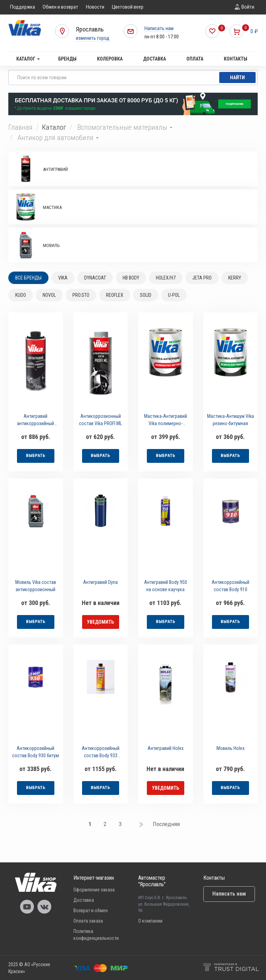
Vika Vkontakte (44, 907)
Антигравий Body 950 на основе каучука (166, 586)
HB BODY (131, 278)
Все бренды (28, 278)
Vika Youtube (27, 907)
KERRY (235, 278)
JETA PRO (202, 278)
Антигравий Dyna (100, 582)
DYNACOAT (95, 278)
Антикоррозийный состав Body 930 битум (36, 752)
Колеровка (110, 59)
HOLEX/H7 (166, 278)
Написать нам (159, 28)
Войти (248, 7)
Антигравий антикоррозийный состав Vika (36, 421)
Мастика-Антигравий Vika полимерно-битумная (166, 421)
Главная (20, 127)
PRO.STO (81, 295)
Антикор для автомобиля (58, 138)
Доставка (154, 59)
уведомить (100, 622)
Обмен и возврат (60, 7)
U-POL (174, 295)
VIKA (63, 278)
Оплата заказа (88, 921)
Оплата (195, 59)
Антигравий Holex (166, 748)
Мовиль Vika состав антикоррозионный (36, 586)
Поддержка (23, 7)
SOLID (146, 295)
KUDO (21, 295)
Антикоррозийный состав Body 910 (230, 586)
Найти (237, 77)
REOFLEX (115, 295)
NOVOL (49, 295)
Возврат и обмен (91, 910)
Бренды (67, 59)
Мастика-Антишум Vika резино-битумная (230, 420)
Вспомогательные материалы (125, 127)
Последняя (166, 824)
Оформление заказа (94, 890)
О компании (150, 921)
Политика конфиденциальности (96, 935)
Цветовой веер (128, 7)
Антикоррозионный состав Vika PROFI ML (100, 420)
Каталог (28, 59)
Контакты (236, 59)
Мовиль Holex (230, 748)
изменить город (93, 38)
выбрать (36, 455)
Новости (95, 7)
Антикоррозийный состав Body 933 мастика (101, 753)
